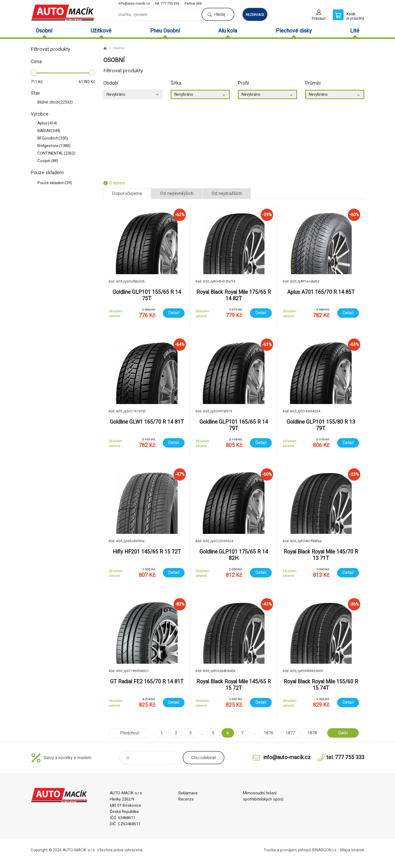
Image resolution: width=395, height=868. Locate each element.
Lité (355, 31)
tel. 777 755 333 (167, 3)
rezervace (255, 15)
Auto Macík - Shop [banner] (63, 12)
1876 (269, 733)
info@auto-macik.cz (134, 3)
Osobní (44, 31)
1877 (290, 733)
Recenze (186, 799)
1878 (312, 733)
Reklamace (188, 793)
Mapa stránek (352, 850)
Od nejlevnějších (177, 193)
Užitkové (101, 31)
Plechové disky (294, 31)
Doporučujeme (127, 193)
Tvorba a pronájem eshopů (287, 850)
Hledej (220, 14)
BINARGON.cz (324, 850)
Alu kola (228, 31)
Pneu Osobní (165, 31)
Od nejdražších (227, 193)
